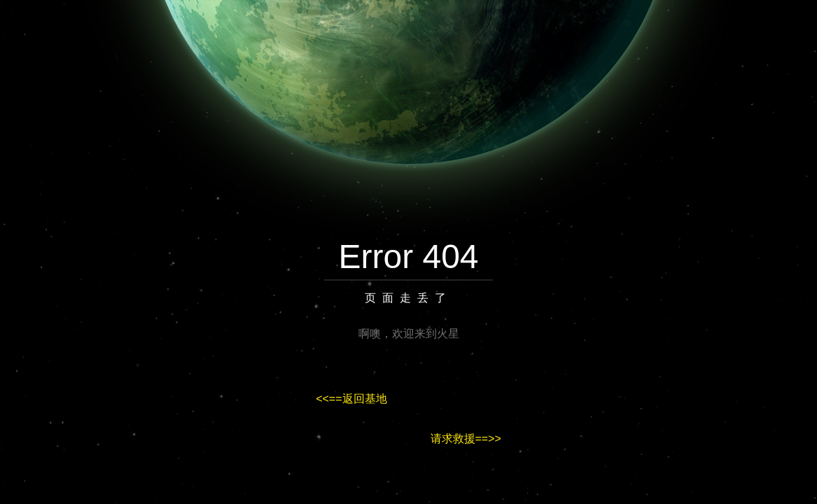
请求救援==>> (466, 439)
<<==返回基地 (351, 399)
